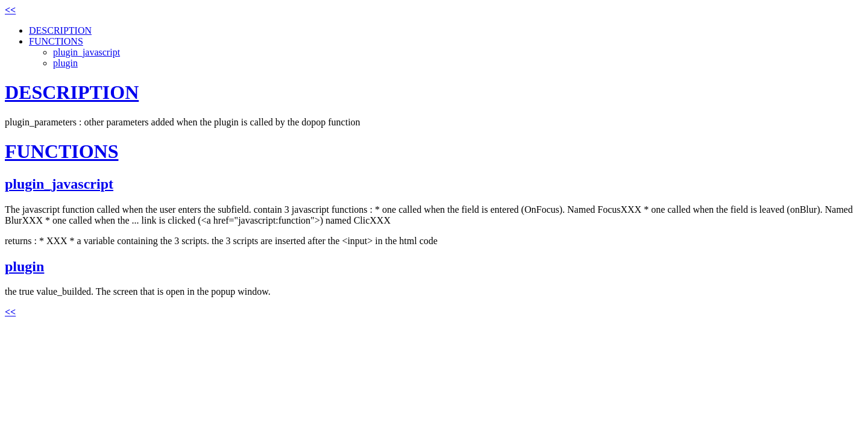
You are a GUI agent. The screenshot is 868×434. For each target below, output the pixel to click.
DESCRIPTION (60, 30)
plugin (65, 63)
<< (10, 10)
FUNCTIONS (56, 41)
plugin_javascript (86, 52)
